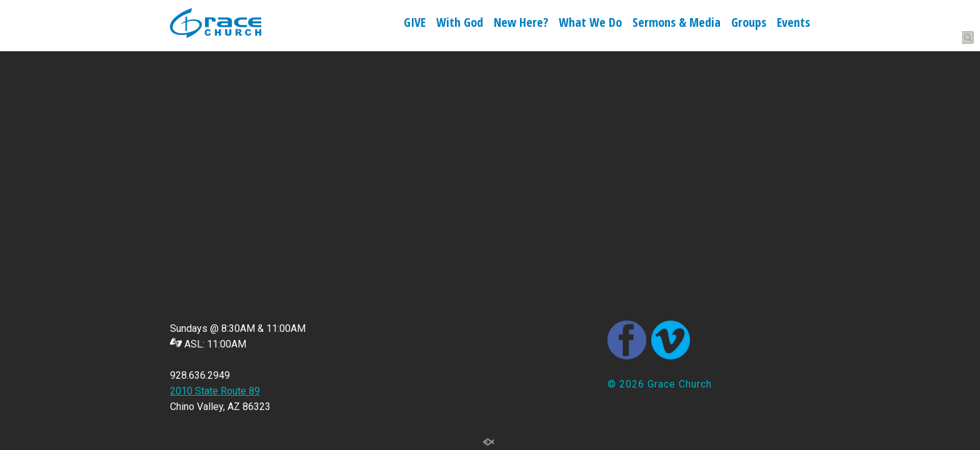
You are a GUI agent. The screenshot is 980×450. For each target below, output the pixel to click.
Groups (749, 24)
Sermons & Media (677, 24)
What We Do (590, 24)
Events (793, 24)
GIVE (415, 24)
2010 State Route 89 (215, 391)
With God (460, 24)
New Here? (521, 24)
